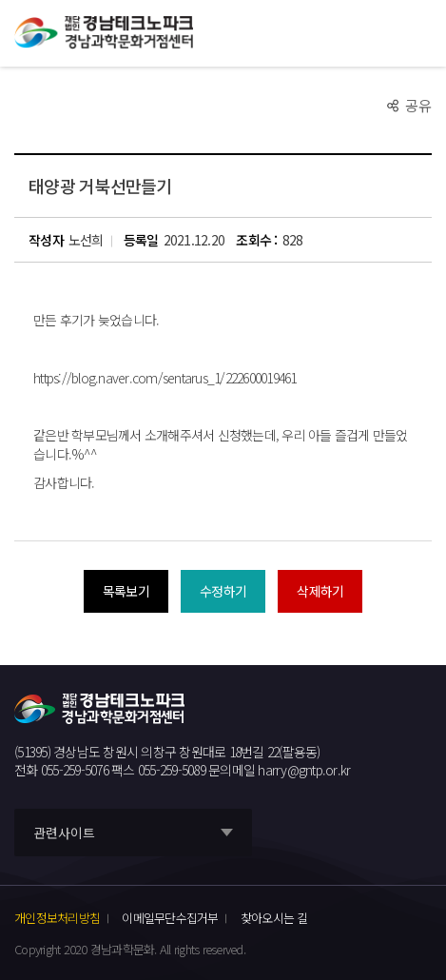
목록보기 (126, 591)
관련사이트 (64, 833)
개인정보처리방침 (57, 919)
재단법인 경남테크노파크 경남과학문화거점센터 (104, 33)
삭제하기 (320, 591)
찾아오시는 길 (274, 919)
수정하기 (223, 591)
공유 (418, 105)
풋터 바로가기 (0, 0)
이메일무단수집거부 (170, 919)
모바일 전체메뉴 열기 (419, 33)
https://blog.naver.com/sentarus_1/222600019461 (165, 378)
